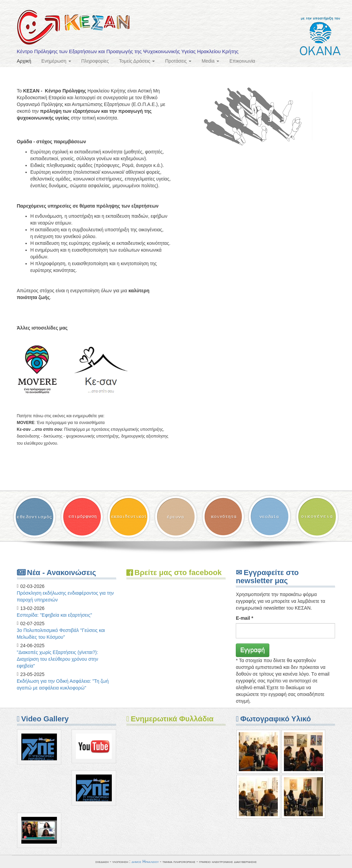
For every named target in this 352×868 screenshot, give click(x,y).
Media (210, 61)
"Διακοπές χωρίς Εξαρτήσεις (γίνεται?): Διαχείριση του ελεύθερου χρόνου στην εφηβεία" (58, 659)
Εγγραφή (252, 650)
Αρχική (24, 61)
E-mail (244, 618)
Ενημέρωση (56, 61)
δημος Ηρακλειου (145, 862)
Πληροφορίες (95, 61)
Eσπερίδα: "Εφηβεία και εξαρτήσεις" (55, 615)
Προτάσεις (178, 61)
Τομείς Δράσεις (137, 61)
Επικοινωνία (242, 61)
